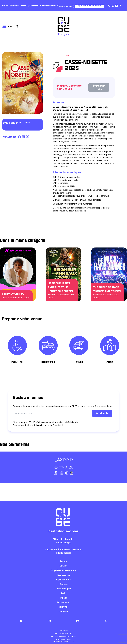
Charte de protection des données (63, 636)
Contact (64, 584)
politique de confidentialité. (51, 425)
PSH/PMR (64, 607)
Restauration (63, 602)
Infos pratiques (64, 589)
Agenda (63, 561)
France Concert (24, 123)
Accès (64, 593)
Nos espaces (64, 575)
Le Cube (63, 566)
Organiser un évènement (89, 5)
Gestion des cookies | (63, 639)
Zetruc (72, 641)
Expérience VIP (63, 580)
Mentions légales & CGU (63, 634)
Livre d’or (63, 611)
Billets (64, 598)
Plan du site (64, 631)
